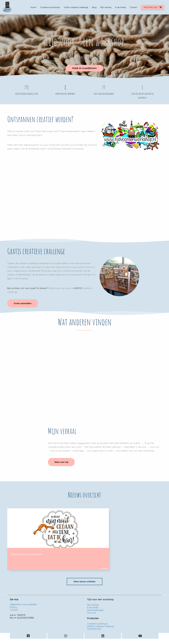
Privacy (13, 607)
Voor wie (91, 613)
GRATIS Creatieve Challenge (101, 626)
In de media (93, 607)
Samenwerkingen (95, 610)
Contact (14, 610)
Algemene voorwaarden (23, 604)
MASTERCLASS (94, 629)
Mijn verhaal (93, 605)
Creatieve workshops (98, 624)
